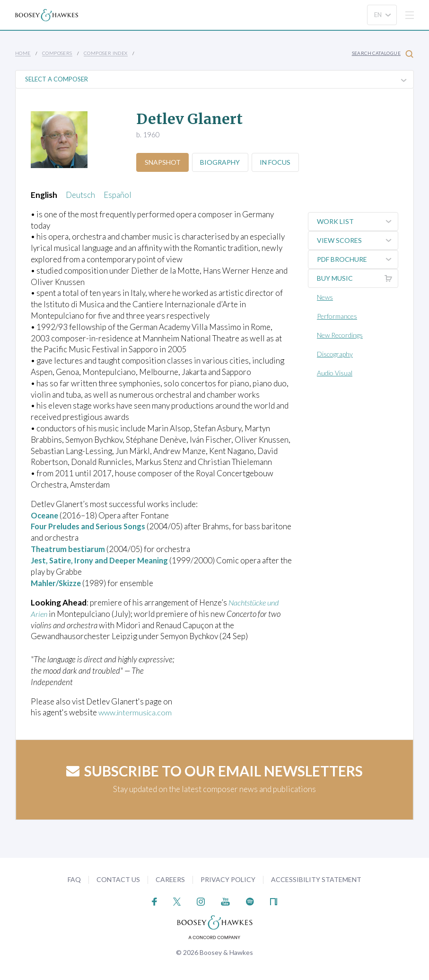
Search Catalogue (383, 54)
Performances (337, 316)
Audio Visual (335, 373)
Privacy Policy (228, 879)
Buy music (357, 278)
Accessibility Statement (316, 879)
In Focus (279, 162)
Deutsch (80, 195)
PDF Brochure (357, 259)
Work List (357, 222)
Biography (222, 162)
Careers (170, 879)
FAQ (74, 879)
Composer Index (106, 53)
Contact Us (118, 879)
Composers (57, 53)
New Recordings (340, 335)
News (325, 297)
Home (23, 53)
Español (118, 195)
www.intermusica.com (137, 712)
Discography (335, 354)
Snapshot (163, 162)
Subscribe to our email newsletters (214, 770)
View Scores (357, 241)
